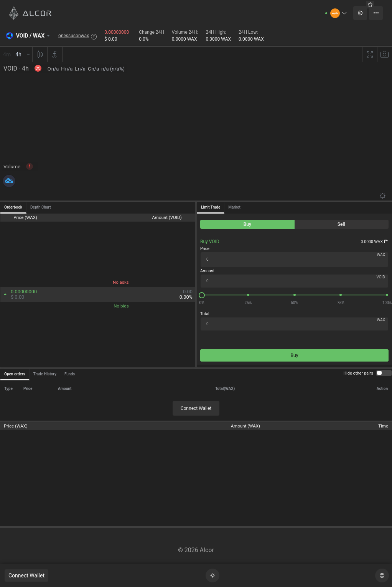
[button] (339, 13)
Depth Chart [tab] (40, 207)
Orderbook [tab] (13, 207)
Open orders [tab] (15, 374)
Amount (207, 271)
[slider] (294, 295)
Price (205, 249)
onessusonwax (74, 36)
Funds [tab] (70, 374)
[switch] (384, 373)
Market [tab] (234, 207)
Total (205, 314)
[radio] (247, 224)
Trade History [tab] (45, 374)
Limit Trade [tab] (211, 207)
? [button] (94, 36)
